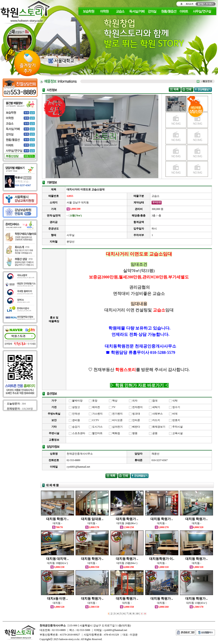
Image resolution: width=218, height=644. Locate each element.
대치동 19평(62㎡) (57, 563)
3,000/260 (162, 607)
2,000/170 (92, 527)
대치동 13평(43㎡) (197, 603)
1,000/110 (162, 567)
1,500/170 (197, 607)
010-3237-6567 (23, 185)
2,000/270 (162, 527)
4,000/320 (197, 527)
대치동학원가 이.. (162, 559)
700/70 (57, 527)
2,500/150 (92, 607)
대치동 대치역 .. (57, 559)
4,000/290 (127, 567)
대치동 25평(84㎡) (127, 563)
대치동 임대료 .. (92, 519)
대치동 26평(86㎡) (127, 523)
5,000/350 (127, 607)
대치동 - (57, 523)
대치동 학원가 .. (57, 519)
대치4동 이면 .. (57, 599)
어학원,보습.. (22, 181)
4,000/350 (92, 567)
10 (137, 614)
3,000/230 (57, 567)
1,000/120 (57, 607)
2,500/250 (127, 527)
